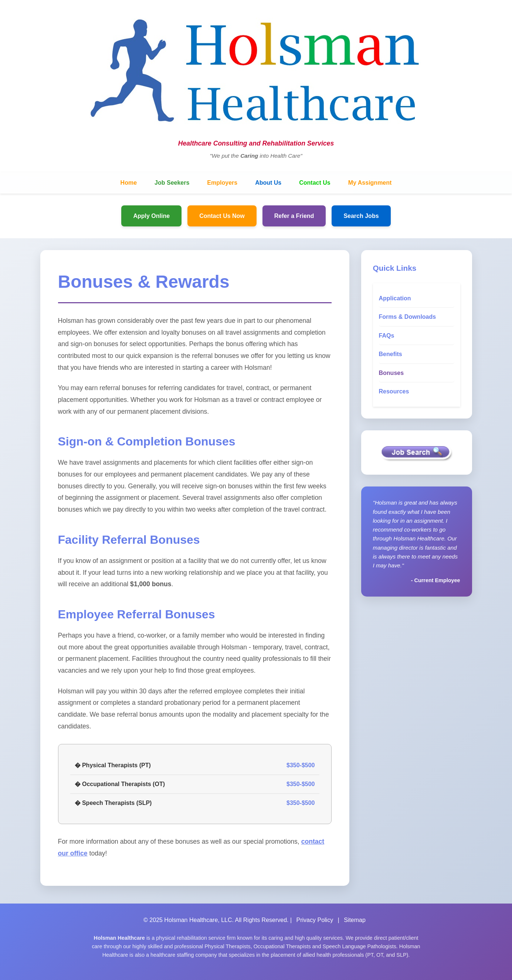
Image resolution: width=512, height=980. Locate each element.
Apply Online (151, 216)
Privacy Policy (315, 920)
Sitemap (355, 920)
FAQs (387, 336)
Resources (394, 391)
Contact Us (315, 183)
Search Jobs (361, 216)
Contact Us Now (222, 216)
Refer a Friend (294, 216)
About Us (268, 183)
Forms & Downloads (408, 317)
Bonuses (391, 373)
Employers (222, 183)
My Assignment (370, 183)
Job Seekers (172, 183)
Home (129, 183)
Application (395, 298)
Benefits (391, 354)
